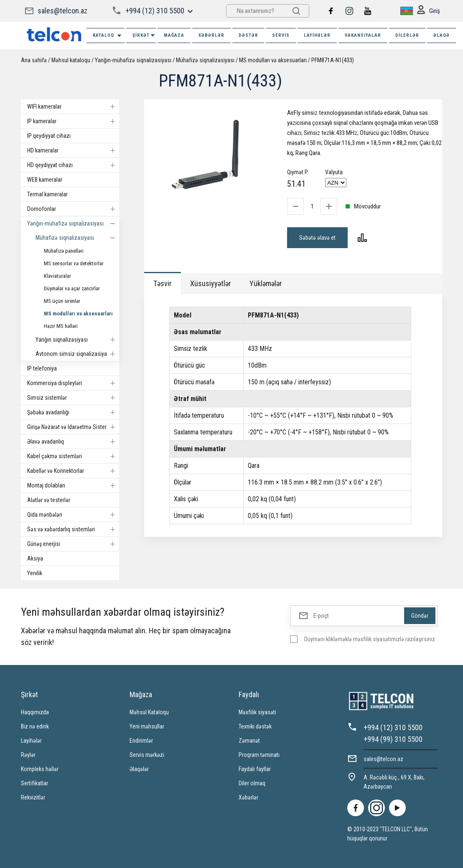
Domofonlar (73, 209)
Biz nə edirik (35, 726)
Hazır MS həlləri (61, 326)
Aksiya (35, 558)
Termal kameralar (47, 194)
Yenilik (35, 573)
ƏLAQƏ (441, 35)
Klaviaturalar (57, 276)
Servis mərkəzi (147, 755)
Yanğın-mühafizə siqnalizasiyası (133, 60)
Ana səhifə (34, 60)
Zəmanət (249, 741)
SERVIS (281, 35)
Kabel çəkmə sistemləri (73, 456)
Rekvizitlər (33, 797)
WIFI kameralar (73, 107)
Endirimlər (141, 741)
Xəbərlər (248, 797)
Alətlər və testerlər (49, 500)
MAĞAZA (174, 35)
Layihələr (317, 35)
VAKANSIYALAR (363, 35)
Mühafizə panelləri (64, 251)
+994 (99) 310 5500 (393, 739)
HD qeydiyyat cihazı (73, 165)
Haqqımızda (35, 712)
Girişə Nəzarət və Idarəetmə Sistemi (73, 427)
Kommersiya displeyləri (73, 383)
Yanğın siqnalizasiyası (77, 340)
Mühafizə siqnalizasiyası (205, 60)
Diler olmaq (252, 783)
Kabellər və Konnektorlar (73, 471)
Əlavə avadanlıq (73, 442)
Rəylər (28, 755)
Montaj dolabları (73, 485)
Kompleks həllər (40, 769)
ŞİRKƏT (144, 35)
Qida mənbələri (73, 515)
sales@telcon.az (62, 11)
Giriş (429, 11)
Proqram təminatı (259, 755)
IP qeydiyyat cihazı (49, 136)
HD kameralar (73, 150)
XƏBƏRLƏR (211, 35)
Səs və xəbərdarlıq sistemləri (73, 529)
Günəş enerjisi (73, 544)
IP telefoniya (42, 368)
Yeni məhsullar (147, 726)
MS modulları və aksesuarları (273, 60)
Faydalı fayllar (255, 769)
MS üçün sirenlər (62, 301)
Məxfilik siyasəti (257, 712)
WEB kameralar (45, 180)
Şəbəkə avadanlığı (73, 412)
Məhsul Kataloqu (149, 712)
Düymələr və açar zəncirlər (72, 288)
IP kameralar (73, 121)
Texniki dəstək (255, 726)
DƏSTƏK (248, 35)
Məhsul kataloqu (71, 60)
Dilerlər (407, 35)
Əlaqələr (139, 769)
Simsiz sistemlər (73, 398)
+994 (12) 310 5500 (155, 11)
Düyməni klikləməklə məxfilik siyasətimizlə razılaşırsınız (370, 639)
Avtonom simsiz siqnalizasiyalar (77, 354)
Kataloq (108, 36)
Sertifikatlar (34, 783)
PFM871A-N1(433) (333, 60)
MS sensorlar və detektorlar (74, 263)
